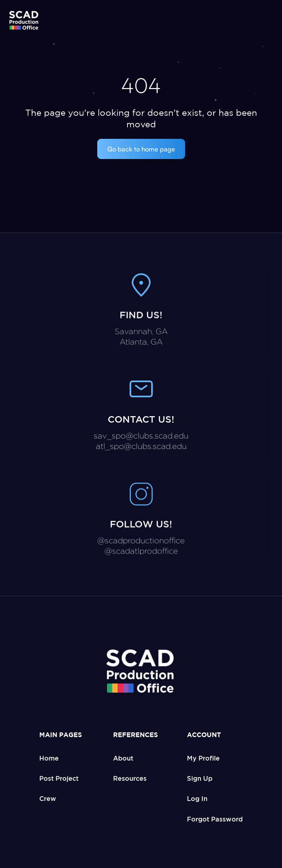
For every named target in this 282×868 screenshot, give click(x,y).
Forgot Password (215, 819)
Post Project (59, 778)
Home (49, 758)
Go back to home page (141, 149)
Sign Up (200, 778)
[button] (266, 21)
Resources (130, 778)
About (123, 758)
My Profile (203, 758)
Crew (48, 798)
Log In (197, 798)
